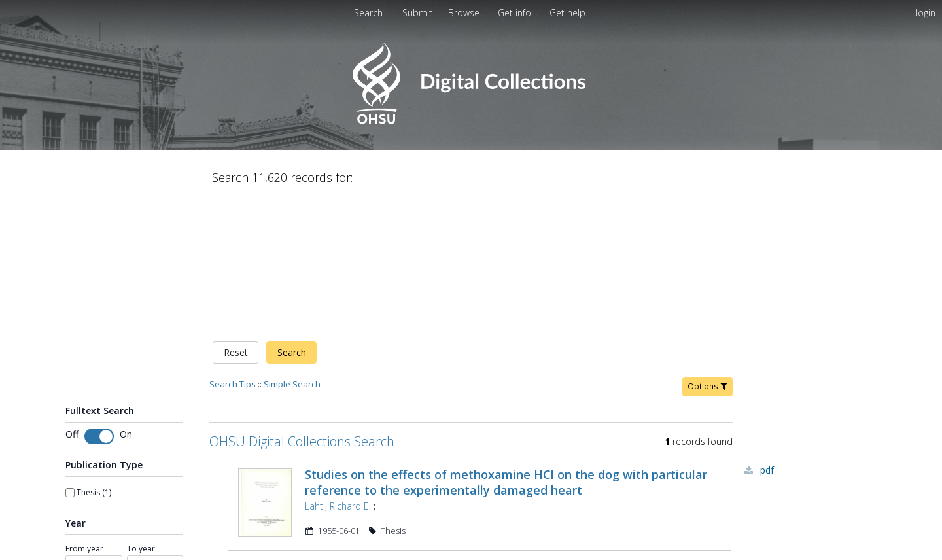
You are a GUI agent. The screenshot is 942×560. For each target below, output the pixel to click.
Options (707, 249)
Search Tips (233, 247)
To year (141, 411)
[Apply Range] (124, 477)
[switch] (99, 299)
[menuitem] (419, 13)
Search (292, 216)
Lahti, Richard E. (338, 369)
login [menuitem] (926, 13)
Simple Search (292, 247)
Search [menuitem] (368, 13)
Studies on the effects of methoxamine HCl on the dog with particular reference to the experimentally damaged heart (506, 345)
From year (84, 411)
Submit (419, 13)
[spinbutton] (94, 429)
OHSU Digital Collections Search (302, 304)
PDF (767, 333)
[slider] (70, 452)
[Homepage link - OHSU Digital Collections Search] (471, 121)
